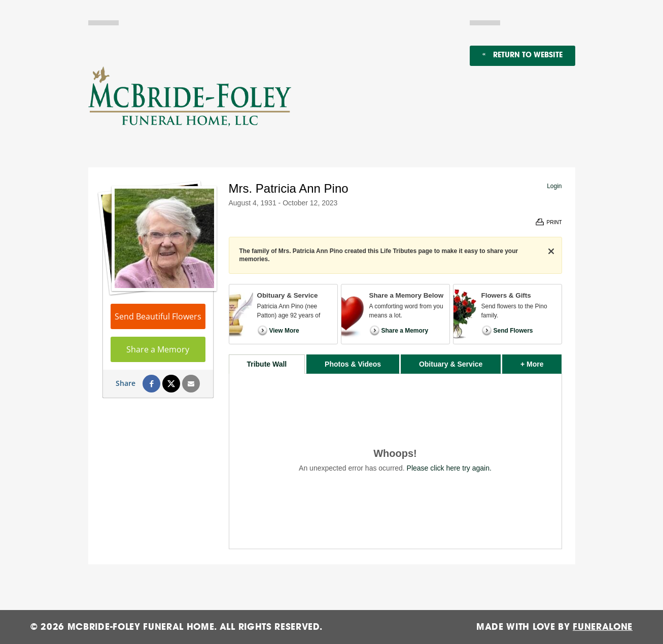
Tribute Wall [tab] (267, 364)
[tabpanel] (395, 461)
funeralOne (603, 627)
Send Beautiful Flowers (158, 316)
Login (554, 186)
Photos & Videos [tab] (353, 364)
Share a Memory (158, 349)
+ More (541, 361)
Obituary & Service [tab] (451, 364)
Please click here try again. (449, 468)
